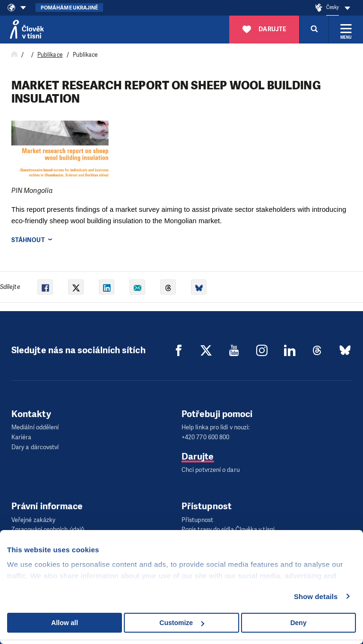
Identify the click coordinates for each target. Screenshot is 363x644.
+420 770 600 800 (205, 437)
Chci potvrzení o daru (211, 470)
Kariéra (22, 437)
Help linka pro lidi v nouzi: (216, 427)
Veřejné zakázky (33, 519)
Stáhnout (28, 240)
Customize (182, 623)
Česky (333, 7)
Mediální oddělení (35, 427)
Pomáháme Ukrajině (69, 8)
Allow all (65, 623)
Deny (298, 623)
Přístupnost (197, 519)
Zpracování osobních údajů (48, 529)
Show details (316, 596)
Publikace (50, 55)
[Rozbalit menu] (346, 29)
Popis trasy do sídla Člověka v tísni (228, 529)
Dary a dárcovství (35, 447)
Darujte (198, 456)
